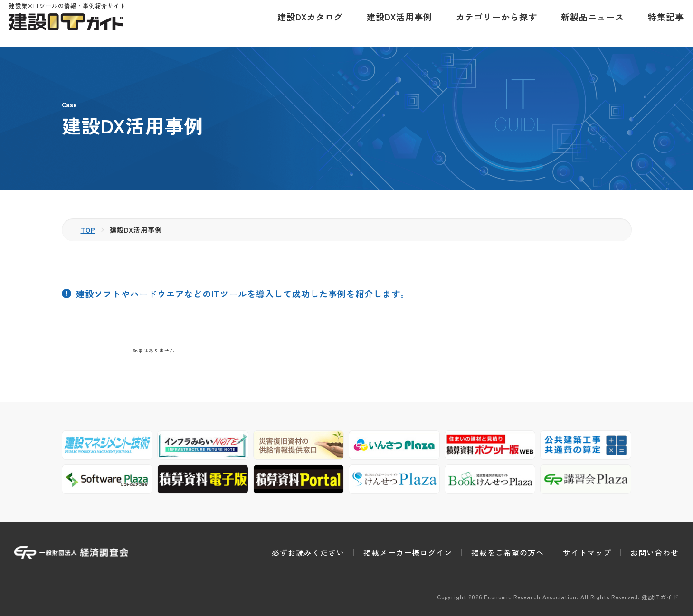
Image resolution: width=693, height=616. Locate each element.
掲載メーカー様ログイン (408, 552)
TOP (89, 230)
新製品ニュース (587, 24)
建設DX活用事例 (394, 24)
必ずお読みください (308, 552)
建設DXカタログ (305, 24)
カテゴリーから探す (491, 24)
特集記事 (661, 24)
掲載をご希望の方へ (508, 552)
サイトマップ (587, 552)
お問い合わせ (655, 552)
